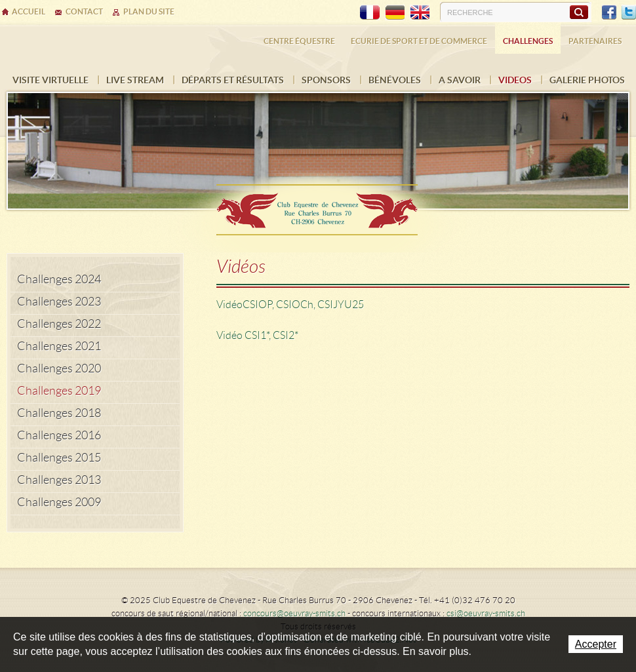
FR (370, 12)
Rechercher (579, 12)
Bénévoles (395, 80)
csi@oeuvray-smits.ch (486, 613)
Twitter (629, 12)
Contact (84, 11)
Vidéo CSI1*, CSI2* (257, 335)
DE (395, 12)
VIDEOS (515, 80)
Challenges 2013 (59, 480)
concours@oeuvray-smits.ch (294, 613)
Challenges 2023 (59, 302)
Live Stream (135, 80)
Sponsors (326, 80)
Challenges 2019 (59, 391)
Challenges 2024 (59, 279)
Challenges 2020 (59, 368)
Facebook (609, 12)
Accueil (29, 11)
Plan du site (149, 11)
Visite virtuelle (50, 80)
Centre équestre (299, 41)
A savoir (460, 80)
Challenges (528, 41)
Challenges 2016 (59, 435)
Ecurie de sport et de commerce (419, 41)
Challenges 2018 (59, 413)
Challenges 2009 (59, 502)
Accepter (596, 644)
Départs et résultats (233, 80)
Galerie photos (587, 80)
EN (420, 12)
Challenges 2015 (59, 458)
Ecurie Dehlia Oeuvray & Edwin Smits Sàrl (318, 206)
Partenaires (595, 41)
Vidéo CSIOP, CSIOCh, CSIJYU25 (290, 305)
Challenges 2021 (59, 346)
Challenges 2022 (59, 324)
